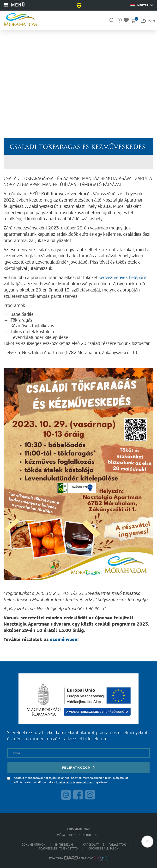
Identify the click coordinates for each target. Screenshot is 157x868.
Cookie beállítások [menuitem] (103, 849)
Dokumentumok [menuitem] (33, 845)
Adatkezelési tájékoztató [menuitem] (58, 849)
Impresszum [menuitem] (64, 845)
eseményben (64, 640)
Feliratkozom (78, 767)
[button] (147, 842)
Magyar (142, 5)
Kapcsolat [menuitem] (91, 845)
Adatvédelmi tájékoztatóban (74, 782)
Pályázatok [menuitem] (117, 845)
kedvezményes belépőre (122, 278)
